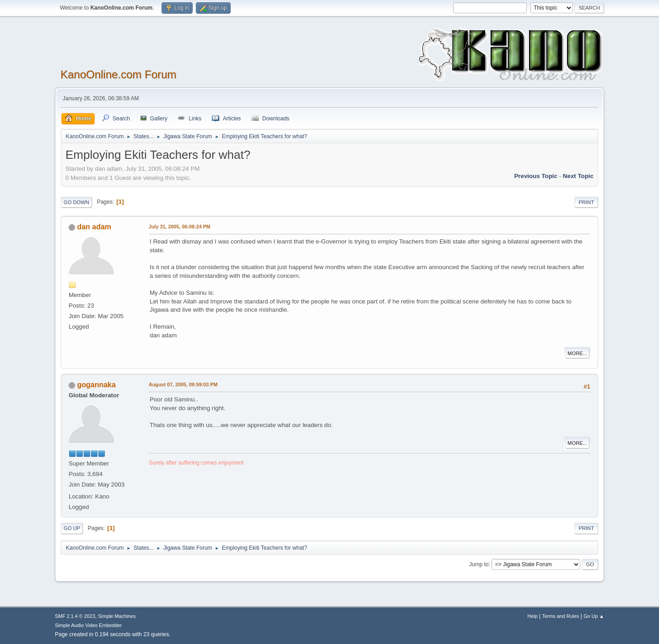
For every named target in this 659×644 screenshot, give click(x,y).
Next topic (578, 176)
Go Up (72, 528)
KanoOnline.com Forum (118, 74)
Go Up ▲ (594, 616)
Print (586, 202)
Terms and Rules (561, 616)
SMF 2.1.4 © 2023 (75, 616)
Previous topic (536, 176)
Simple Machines (117, 616)
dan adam (94, 227)
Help (533, 616)
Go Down (76, 202)
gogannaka (96, 385)
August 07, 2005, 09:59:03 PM (183, 384)
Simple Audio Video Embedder (88, 625)
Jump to (479, 564)
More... (577, 353)
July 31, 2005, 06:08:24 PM (180, 227)
